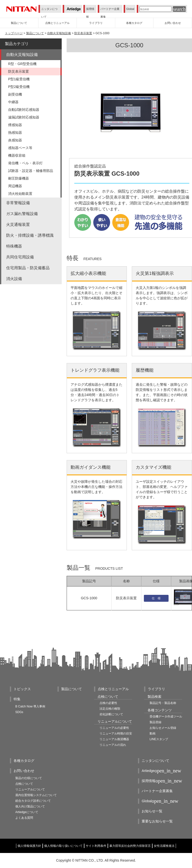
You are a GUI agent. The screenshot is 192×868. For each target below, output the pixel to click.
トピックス (22, 689)
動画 (153, 734)
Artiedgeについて (27, 812)
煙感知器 (15, 125)
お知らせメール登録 (163, 728)
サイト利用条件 (96, 846)
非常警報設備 (18, 203)
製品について (35, 33)
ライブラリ (156, 689)
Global (130, 9)
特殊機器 (14, 246)
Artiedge (161, 771)
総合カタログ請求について (33, 801)
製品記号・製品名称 (163, 703)
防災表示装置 (83, 33)
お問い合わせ (24, 771)
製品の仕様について (29, 778)
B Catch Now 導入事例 (30, 706)
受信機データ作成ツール (166, 717)
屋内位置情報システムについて (36, 795)
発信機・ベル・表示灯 (25, 163)
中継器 (13, 102)
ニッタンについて (49, 13)
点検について (24, 784)
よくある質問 (24, 818)
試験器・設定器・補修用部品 (31, 171)
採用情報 (90, 13)
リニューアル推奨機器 (114, 739)
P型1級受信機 (19, 79)
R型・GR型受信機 (22, 64)
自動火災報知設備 (59, 33)
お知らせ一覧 (152, 811)
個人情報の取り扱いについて (63, 846)
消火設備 (14, 279)
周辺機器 (15, 186)
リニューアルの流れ (113, 745)
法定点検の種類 (110, 709)
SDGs (19, 712)
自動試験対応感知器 (24, 110)
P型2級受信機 (19, 87)
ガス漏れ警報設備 (22, 214)
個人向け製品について (30, 806)
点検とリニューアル (113, 689)
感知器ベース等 (20, 148)
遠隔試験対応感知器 (24, 117)
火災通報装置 (18, 225)
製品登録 (155, 722)
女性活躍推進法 (164, 846)
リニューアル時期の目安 (116, 734)
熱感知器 (15, 133)
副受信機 (15, 94)
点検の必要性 (108, 703)
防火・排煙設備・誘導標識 (30, 235)
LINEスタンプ (159, 739)
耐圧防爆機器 (19, 178)
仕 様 (156, 598)
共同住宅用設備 (20, 257)
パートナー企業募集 (110, 13)
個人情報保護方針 (29, 846)
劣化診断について (111, 714)
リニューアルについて (30, 789)
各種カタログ (24, 761)
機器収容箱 (17, 155)
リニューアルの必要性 (114, 728)
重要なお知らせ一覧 (157, 821)
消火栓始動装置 (20, 194)
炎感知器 (15, 140)
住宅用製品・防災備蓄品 (28, 268)
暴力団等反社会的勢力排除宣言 (130, 846)
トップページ (14, 33)
